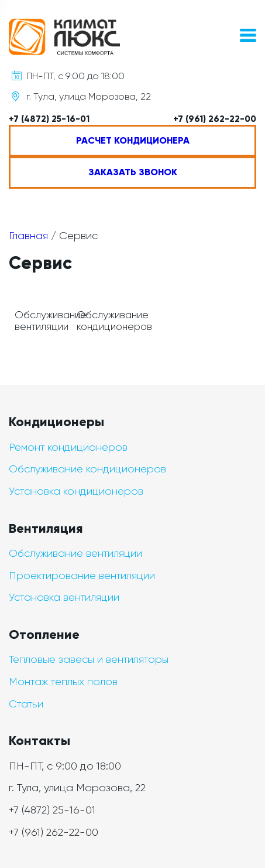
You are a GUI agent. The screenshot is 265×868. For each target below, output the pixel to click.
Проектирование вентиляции (82, 576)
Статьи (26, 704)
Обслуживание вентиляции (75, 553)
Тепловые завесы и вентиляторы (89, 659)
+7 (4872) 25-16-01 (49, 119)
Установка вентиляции (64, 597)
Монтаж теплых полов (63, 682)
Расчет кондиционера (133, 140)
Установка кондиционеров (76, 491)
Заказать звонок (133, 172)
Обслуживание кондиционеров (87, 469)
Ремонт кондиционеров (68, 447)
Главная (28, 236)
